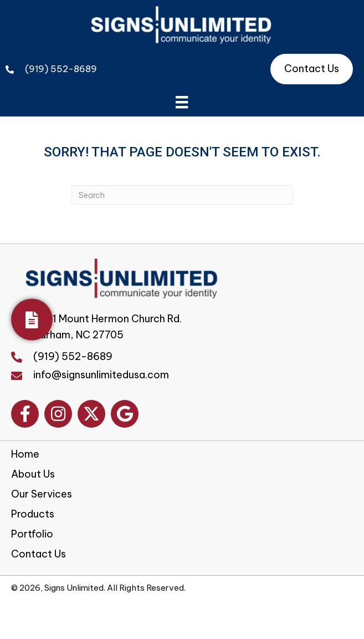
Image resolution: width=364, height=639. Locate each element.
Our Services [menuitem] (42, 494)
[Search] (182, 195)
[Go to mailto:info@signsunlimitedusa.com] (22, 375)
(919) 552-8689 (61, 69)
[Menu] (182, 102)
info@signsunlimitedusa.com (101, 375)
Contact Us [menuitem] (39, 554)
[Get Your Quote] (32, 320)
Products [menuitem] (33, 514)
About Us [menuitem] (33, 474)
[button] (25, 414)
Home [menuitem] (25, 454)
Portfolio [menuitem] (32, 534)
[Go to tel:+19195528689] (22, 356)
